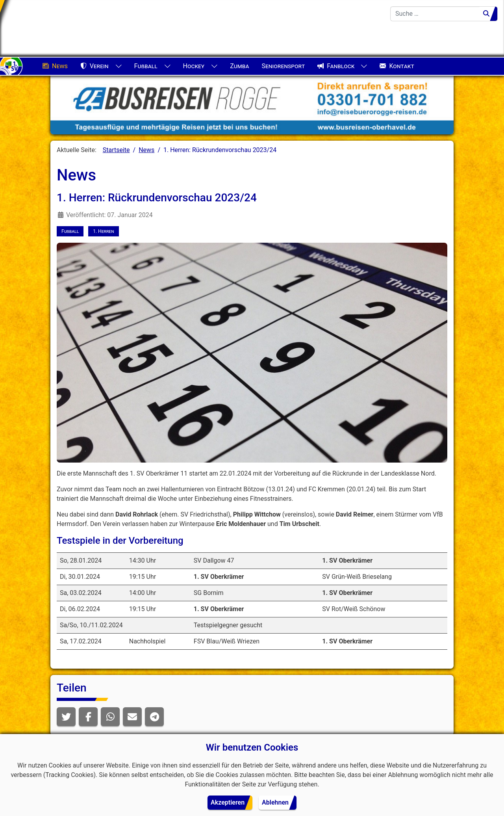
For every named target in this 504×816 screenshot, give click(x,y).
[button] (66, 717)
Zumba (239, 66)
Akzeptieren (228, 802)
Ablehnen (275, 802)
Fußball (146, 66)
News (55, 66)
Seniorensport (283, 66)
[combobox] (435, 14)
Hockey (194, 66)
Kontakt (397, 66)
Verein (94, 66)
